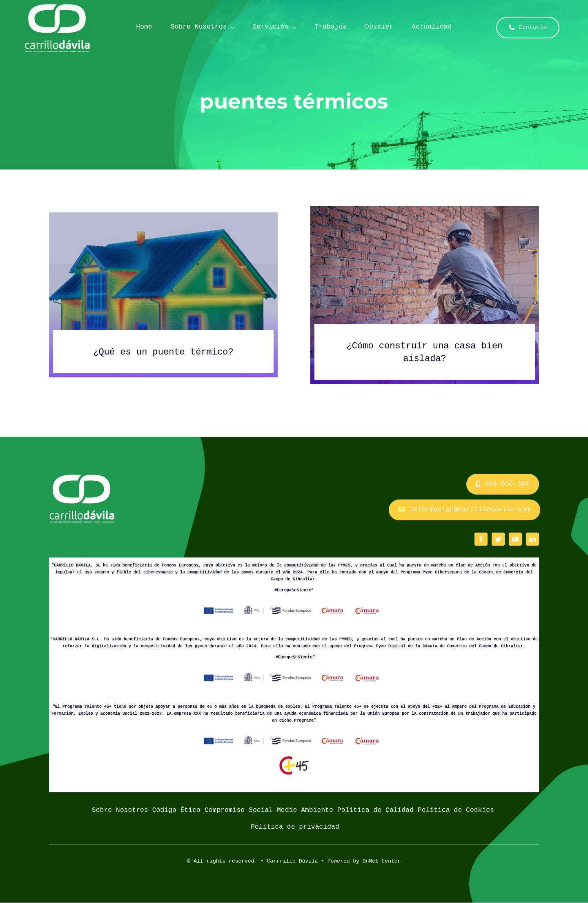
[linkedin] (532, 539)
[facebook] (481, 539)
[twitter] (498, 539)
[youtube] (515, 539)
